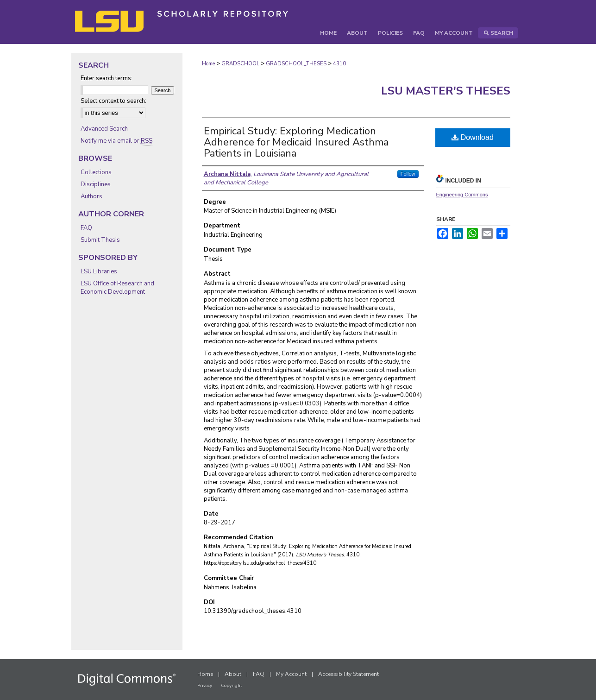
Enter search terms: (107, 78)
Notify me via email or (116, 141)
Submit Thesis (100, 240)
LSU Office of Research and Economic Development (117, 288)
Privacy (205, 686)
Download (473, 137)
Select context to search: (113, 101)
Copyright (232, 686)
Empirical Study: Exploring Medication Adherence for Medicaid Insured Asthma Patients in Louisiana (296, 142)
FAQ (86, 228)
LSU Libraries (99, 271)
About (233, 674)
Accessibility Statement (348, 674)
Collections (96, 172)
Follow (408, 174)
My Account (291, 674)
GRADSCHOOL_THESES (296, 64)
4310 (339, 64)
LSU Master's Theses (446, 91)
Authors (91, 196)
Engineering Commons (462, 195)
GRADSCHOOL (240, 64)
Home (208, 64)
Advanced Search (104, 129)
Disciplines (96, 184)
